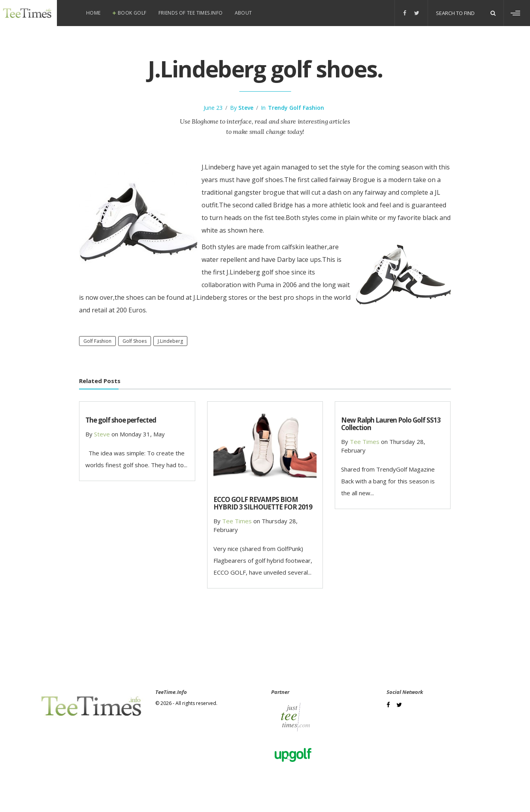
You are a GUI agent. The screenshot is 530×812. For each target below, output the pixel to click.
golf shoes (135, 341)
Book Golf (132, 13)
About (243, 13)
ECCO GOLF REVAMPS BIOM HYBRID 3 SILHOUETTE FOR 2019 (263, 503)
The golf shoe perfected (121, 420)
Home (93, 13)
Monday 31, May (142, 434)
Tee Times (237, 521)
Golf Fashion (97, 341)
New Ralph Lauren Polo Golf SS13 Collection (391, 424)
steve (246, 108)
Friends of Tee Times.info (191, 13)
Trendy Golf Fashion (296, 108)
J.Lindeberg (170, 341)
